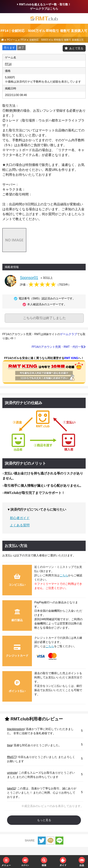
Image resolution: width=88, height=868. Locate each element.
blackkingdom (16, 729)
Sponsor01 (29, 278)
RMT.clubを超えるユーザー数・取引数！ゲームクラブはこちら (44, 7)
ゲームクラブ (69, 334)
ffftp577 (12, 757)
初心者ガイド (20, 518)
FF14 (8, 64)
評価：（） (45, 285)
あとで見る (76, 48)
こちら (64, 575)
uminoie (12, 773)
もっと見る (44, 820)
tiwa (10, 745)
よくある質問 (20, 525)
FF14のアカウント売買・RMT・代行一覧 (59, 347)
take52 (11, 788)
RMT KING (71, 358)
